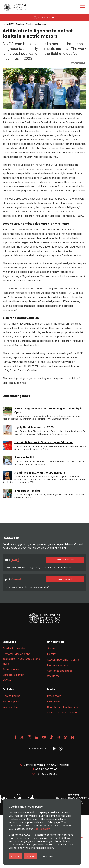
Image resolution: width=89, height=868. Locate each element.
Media (29, 24)
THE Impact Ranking (27, 491)
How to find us (11, 696)
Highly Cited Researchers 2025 (34, 427)
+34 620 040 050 (44, 774)
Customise (48, 856)
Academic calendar (14, 648)
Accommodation (12, 669)
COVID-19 (53, 676)
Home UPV (8, 24)
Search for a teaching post (63, 707)
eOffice (7, 680)
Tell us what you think (65, 560)
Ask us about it (65, 579)
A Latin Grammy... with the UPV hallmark (40, 473)
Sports (51, 648)
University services (58, 665)
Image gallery (11, 707)
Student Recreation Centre (63, 660)
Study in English (24, 457)
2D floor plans (11, 701)
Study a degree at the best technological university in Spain (48, 410)
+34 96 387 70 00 (44, 769)
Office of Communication (62, 713)
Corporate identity (13, 675)
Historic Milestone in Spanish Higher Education (44, 442)
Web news (40, 24)
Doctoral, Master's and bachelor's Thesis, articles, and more (21, 659)
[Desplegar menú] (83, 7)
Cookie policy (42, 829)
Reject (30, 856)
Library (51, 654)
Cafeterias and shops (60, 671)
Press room (54, 696)
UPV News (54, 701)
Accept (15, 856)
